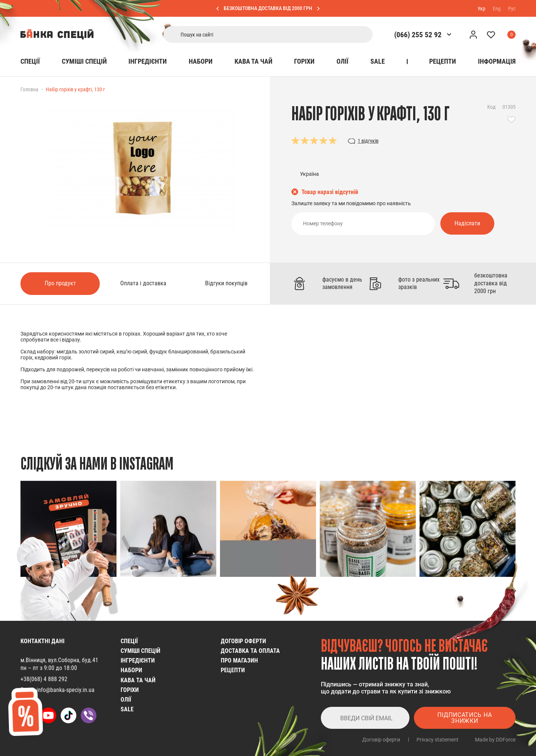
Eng (497, 8)
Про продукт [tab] (60, 283)
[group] (68, 529)
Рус (512, 8)
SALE (378, 61)
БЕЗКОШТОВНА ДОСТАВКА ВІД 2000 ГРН (268, 8)
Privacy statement (438, 740)
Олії (342, 61)
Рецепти (443, 61)
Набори (201, 61)
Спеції (30, 61)
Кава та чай (253, 61)
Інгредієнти (148, 61)
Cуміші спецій (84, 61)
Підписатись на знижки (465, 718)
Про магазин (239, 660)
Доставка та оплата (250, 651)
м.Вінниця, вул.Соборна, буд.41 (59, 660)
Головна (29, 89)
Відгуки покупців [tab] (226, 283)
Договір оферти (243, 641)
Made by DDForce (495, 740)
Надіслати (467, 223)
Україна (310, 174)
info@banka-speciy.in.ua (66, 690)
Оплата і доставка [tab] (143, 283)
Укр (481, 8)
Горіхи (304, 61)
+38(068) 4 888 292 (44, 679)
